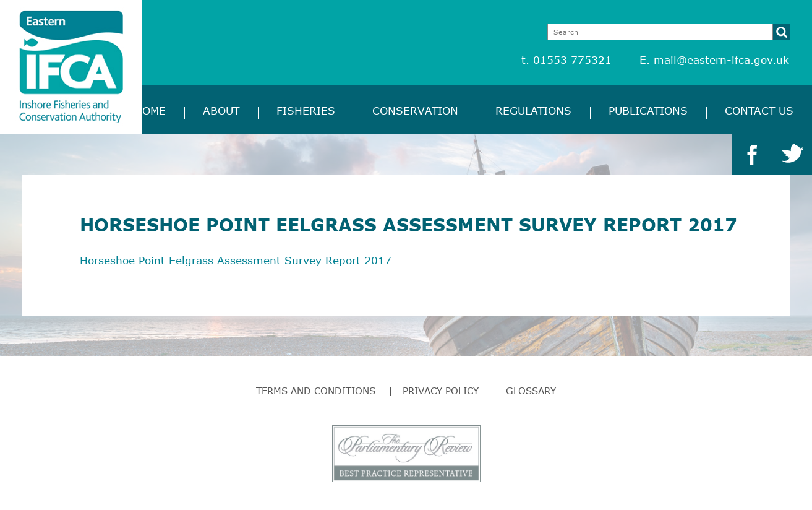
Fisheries (306, 110)
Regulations (533, 110)
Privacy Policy (441, 391)
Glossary (531, 391)
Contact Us (759, 110)
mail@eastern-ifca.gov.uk (721, 60)
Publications (648, 110)
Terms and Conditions (316, 391)
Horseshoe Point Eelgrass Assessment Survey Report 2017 (236, 260)
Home (150, 110)
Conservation (415, 110)
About (221, 110)
